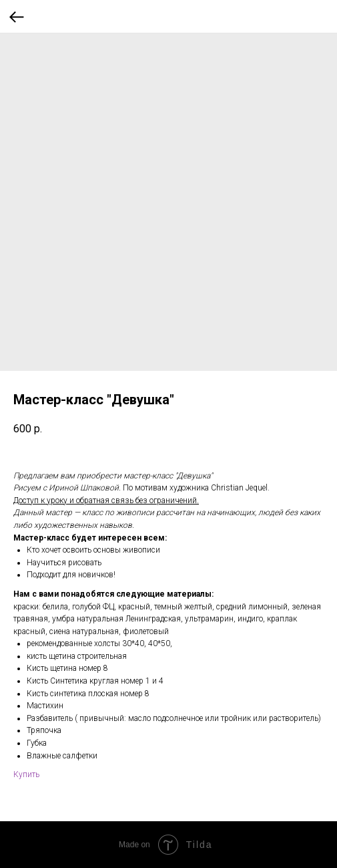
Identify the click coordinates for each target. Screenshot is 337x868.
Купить (26, 774)
